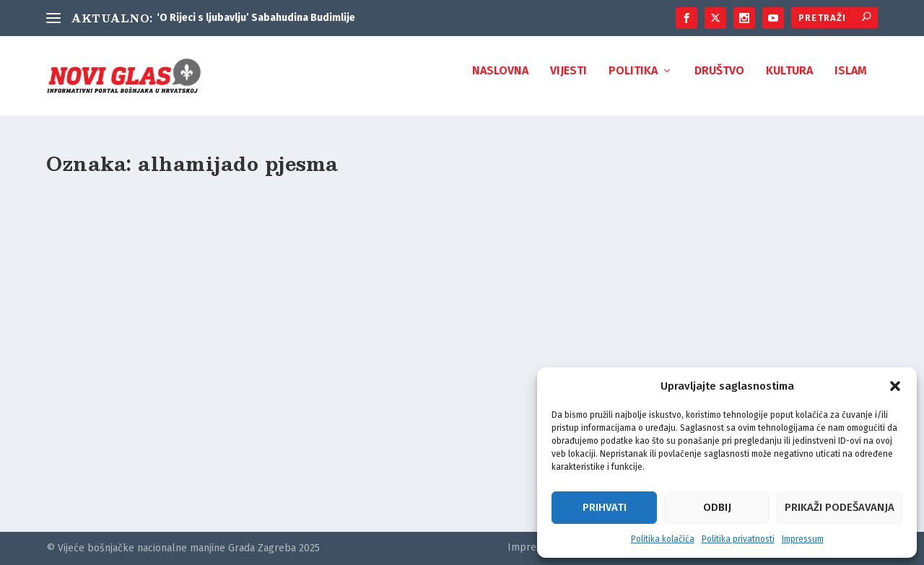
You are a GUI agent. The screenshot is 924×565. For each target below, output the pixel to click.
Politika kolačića (663, 539)
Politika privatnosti (738, 539)
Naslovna (500, 81)
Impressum (803, 539)
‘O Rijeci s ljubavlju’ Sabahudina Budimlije (256, 18)
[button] (895, 386)
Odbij (717, 507)
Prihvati (605, 507)
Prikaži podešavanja (840, 507)
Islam (851, 81)
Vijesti (568, 81)
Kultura (789, 81)
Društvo (719, 81)
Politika (633, 81)
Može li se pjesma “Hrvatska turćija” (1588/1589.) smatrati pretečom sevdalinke (174, 402)
